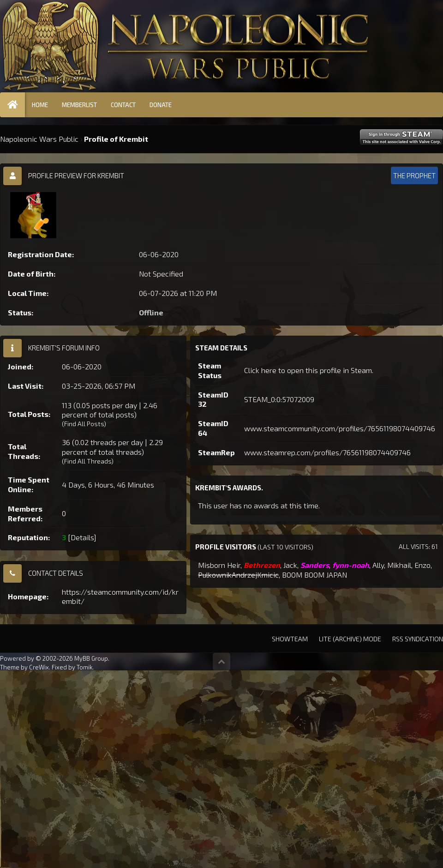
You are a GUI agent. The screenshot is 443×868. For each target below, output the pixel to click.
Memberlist (79, 105)
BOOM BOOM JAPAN (314, 575)
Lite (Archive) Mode (350, 639)
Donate (161, 105)
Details (82, 537)
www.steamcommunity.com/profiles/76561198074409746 (340, 428)
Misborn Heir (219, 565)
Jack (290, 565)
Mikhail (399, 565)
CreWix (39, 667)
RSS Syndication (418, 639)
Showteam (290, 639)
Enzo (422, 565)
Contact (123, 105)
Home (40, 105)
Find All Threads (88, 461)
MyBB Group (91, 658)
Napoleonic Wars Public (39, 139)
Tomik (84, 667)
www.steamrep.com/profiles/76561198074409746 (327, 452)
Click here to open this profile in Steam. (309, 370)
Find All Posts (84, 424)
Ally (378, 565)
